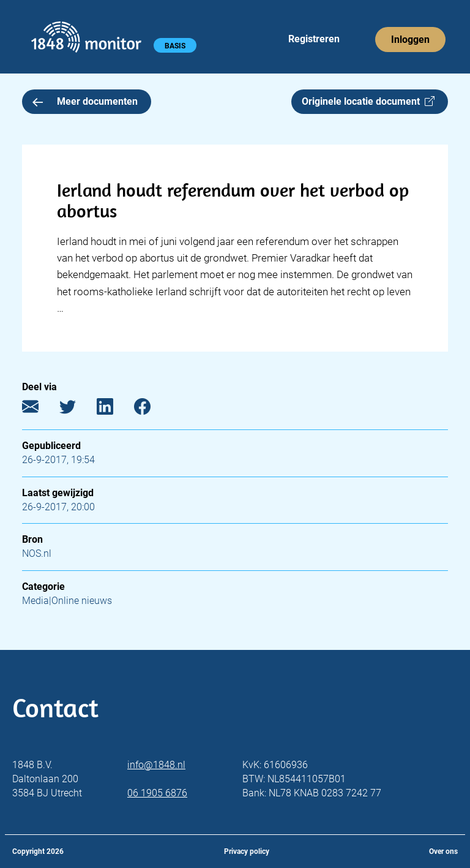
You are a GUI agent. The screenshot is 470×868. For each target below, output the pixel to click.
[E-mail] (39, 409)
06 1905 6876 (157, 793)
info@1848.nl (156, 765)
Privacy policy (247, 851)
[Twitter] (77, 409)
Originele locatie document (368, 101)
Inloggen (410, 40)
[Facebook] (151, 409)
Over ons (443, 851)
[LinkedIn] (114, 409)
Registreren (314, 39)
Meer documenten (85, 101)
